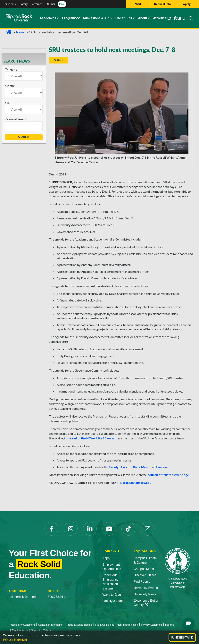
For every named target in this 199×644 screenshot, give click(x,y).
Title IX (47, 630)
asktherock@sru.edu (23, 597)
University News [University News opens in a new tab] (145, 594)
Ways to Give (112, 595)
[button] (58, 18)
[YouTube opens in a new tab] (109, 529)
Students (10, 4)
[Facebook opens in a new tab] (51, 529)
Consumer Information (51, 625)
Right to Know (20, 630)
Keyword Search (16, 119)
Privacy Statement (15, 640)
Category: (11, 69)
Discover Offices (145, 575)
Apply (106, 558)
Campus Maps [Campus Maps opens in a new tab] (144, 569)
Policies (170, 625)
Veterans (37, 4)
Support (36, 630)
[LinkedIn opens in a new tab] (90, 529)
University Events (146, 588)
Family (24, 4)
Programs (69, 18)
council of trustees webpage (168, 475)
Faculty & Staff (113, 601)
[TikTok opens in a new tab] (128, 529)
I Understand (182, 637)
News (20, 32)
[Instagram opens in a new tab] (71, 529)
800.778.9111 (57, 597)
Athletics (163, 19)
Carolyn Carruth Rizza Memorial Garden (138, 467)
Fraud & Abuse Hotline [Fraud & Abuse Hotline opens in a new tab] (79, 625)
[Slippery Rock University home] (178, 561)
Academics (48, 18)
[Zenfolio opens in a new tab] (148, 529)
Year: (8, 102)
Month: (10, 86)
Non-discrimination (128, 625)
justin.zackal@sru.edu (136, 483)
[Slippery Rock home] (19, 18)
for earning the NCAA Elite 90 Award (90, 438)
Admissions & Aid (96, 18)
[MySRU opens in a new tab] (179, 18)
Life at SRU (124, 18)
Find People (142, 582)
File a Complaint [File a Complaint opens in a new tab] (104, 625)
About (143, 18)
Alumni (51, 4)
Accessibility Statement (22, 625)
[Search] (189, 18)
